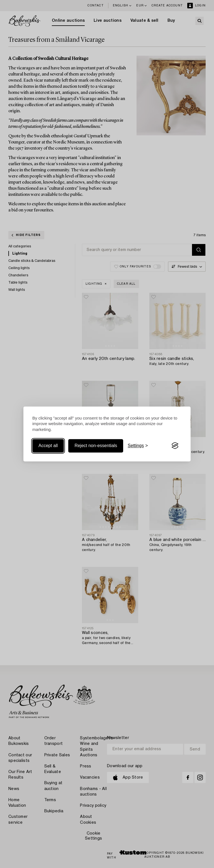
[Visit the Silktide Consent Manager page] (175, 446)
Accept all (48, 446)
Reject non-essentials (96, 446)
